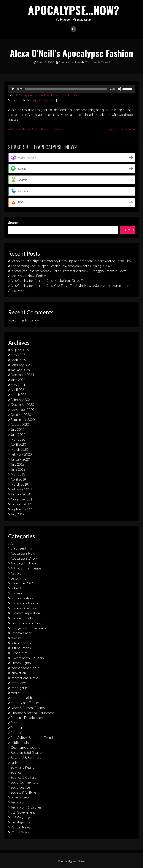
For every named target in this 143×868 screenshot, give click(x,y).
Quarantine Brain (120, 129)
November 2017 (22, 499)
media (15, 693)
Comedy (17, 593)
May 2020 (18, 439)
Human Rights (21, 663)
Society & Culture (23, 792)
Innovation (18, 673)
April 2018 (18, 479)
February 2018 (21, 489)
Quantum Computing (25, 747)
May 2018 (18, 474)
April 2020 (18, 444)
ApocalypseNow (68, 62)
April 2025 (18, 360)
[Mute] (120, 89)
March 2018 (19, 484)
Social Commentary (24, 782)
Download (58, 95)
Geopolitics (19, 653)
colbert (16, 588)
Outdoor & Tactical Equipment (32, 712)
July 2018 (18, 464)
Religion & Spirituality (27, 752)
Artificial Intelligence (26, 568)
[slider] (66, 89)
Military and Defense (26, 703)
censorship (18, 578)
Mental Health (21, 698)
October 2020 (21, 415)
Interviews (18, 683)
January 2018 (20, 494)
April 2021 (18, 390)
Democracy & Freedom (27, 623)
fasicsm (16, 638)
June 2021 (18, 380)
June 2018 (18, 469)
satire (15, 762)
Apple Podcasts (44, 100)
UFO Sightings (21, 817)
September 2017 (23, 509)
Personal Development (27, 718)
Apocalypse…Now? (74, 10)
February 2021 (21, 400)
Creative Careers (23, 608)
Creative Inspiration (25, 613)
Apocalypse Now (23, 553)
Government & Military (27, 658)
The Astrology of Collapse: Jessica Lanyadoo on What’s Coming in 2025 (62, 266)
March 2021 (19, 395)
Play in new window (35, 95)
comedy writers (22, 598)
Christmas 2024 (22, 583)
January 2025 (20, 370)
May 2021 (18, 384)
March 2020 (19, 449)
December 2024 (22, 375)
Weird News (20, 832)
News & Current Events (28, 708)
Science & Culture (23, 777)
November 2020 (22, 409)
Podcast (16, 727)
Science (16, 772)
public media (20, 743)
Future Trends (21, 648)
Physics (16, 723)
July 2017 (18, 514)
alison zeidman (21, 548)
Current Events (22, 618)
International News (24, 678)
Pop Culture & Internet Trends (32, 737)
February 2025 (21, 365)
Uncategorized (22, 822)
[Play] (13, 89)
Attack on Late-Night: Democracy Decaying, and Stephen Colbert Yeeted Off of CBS (71, 261)
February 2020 (21, 454)
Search (13, 223)
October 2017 (21, 504)
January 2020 (20, 459)
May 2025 (18, 355)
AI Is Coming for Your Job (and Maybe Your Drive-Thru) (50, 280)
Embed (73, 95)
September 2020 (23, 419)
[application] (71, 89)
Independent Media (25, 668)
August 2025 (20, 350)
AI (12, 543)
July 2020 (18, 429)
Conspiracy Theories (26, 603)
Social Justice (20, 787)
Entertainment (21, 633)
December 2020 (22, 404)
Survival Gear (20, 797)
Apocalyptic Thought (26, 563)
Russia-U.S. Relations (26, 757)
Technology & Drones (26, 807)
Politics (16, 732)
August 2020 (20, 424)
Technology (19, 802)
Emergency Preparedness (29, 628)
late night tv (19, 688)
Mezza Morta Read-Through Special (36, 129)
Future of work (21, 643)
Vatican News (20, 827)
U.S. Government (23, 812)
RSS (60, 100)
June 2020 (18, 434)
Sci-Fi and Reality (23, 767)
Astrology (18, 573)
